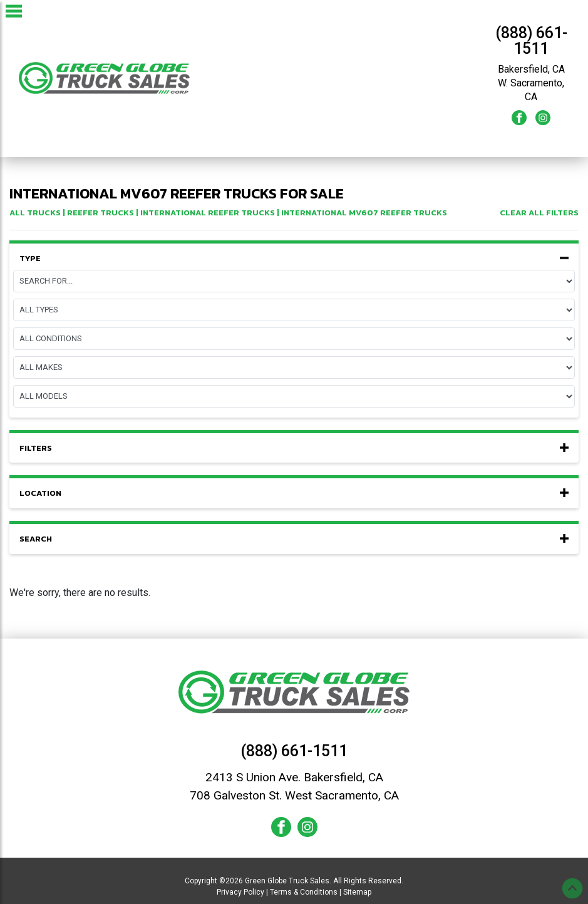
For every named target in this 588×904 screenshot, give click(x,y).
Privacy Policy (240, 892)
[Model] (294, 396)
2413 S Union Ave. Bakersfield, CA (294, 777)
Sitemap (357, 892)
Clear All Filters (539, 213)
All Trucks (35, 213)
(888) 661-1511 (531, 41)
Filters (294, 448)
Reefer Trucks (101, 213)
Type (294, 259)
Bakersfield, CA (531, 69)
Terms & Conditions (304, 892)
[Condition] (294, 339)
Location (294, 493)
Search (294, 539)
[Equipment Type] (294, 310)
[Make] (294, 367)
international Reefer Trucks (208, 213)
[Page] (294, 281)
